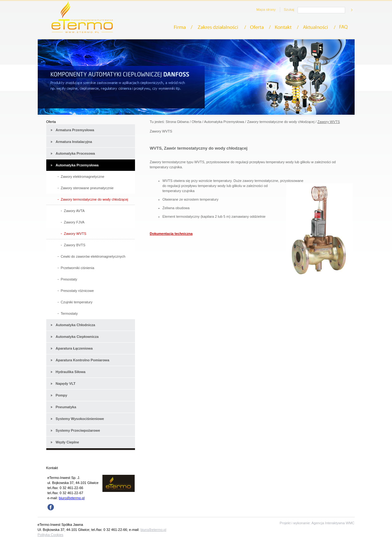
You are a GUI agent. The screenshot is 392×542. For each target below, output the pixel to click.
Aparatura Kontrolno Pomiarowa (83, 360)
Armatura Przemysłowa (75, 130)
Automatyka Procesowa (75, 153)
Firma (183, 27)
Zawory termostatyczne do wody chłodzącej (281, 122)
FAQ (344, 27)
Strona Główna (177, 122)
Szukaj (289, 10)
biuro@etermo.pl (72, 498)
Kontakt (285, 27)
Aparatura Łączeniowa (74, 348)
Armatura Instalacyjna (74, 142)
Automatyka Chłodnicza (76, 325)
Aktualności (318, 27)
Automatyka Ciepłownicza (77, 337)
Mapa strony (266, 10)
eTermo (82, 17)
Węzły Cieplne (67, 442)
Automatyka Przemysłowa (77, 165)
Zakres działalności (220, 27)
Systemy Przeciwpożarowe (78, 430)
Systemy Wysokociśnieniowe (80, 419)
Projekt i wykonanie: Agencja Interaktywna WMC (317, 523)
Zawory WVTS (329, 122)
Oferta (259, 27)
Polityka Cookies (51, 535)
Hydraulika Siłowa (71, 372)
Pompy (62, 395)
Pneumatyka (66, 407)
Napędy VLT (66, 384)
